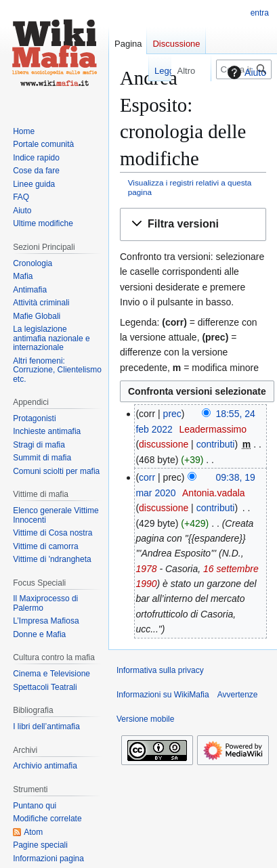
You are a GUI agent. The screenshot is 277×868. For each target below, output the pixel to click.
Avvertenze (238, 695)
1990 (146, 584)
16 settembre (231, 569)
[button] (193, 224)
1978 (146, 569)
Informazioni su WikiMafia (163, 695)
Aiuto (245, 72)
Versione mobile (145, 719)
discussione (164, 444)
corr (147, 477)
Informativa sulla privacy (160, 670)
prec (172, 414)
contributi (216, 444)
